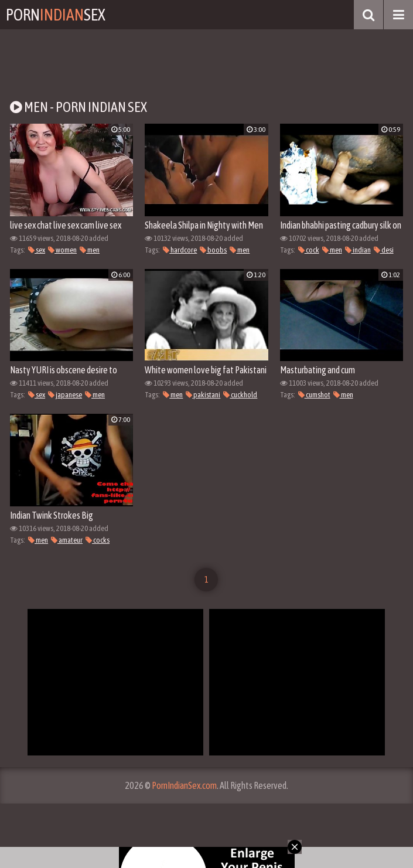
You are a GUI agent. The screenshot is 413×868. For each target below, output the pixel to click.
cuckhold (240, 395)
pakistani (203, 395)
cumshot (314, 395)
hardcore (180, 250)
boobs (213, 250)
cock (309, 250)
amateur (67, 540)
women (62, 250)
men (90, 250)
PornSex (56, 15)
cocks (98, 540)
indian (358, 250)
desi (384, 250)
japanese (65, 395)
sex (37, 250)
